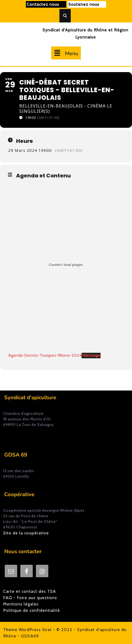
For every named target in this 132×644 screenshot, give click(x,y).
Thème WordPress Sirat (27, 630)
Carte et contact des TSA (30, 591)
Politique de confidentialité (32, 610)
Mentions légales (21, 604)
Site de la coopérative (26, 533)
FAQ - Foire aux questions (30, 598)
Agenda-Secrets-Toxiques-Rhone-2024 (45, 355)
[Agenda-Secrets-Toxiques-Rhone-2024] (66, 265)
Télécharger (91, 355)
